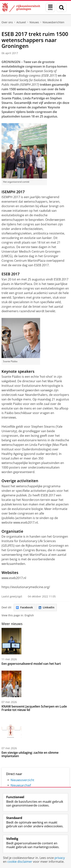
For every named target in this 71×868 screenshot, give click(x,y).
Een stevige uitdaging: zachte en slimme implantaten (30, 754)
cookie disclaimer (20, 862)
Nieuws (34, 22)
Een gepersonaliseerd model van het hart (31, 664)
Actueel (21, 22)
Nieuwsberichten (53, 22)
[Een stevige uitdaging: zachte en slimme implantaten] (35, 730)
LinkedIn (46, 607)
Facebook (25, 607)
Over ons (7, 22)
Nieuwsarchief (21, 785)
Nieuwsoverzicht (22, 780)
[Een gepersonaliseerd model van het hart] (35, 641)
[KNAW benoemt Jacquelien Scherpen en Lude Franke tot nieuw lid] (35, 684)
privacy (60, 858)
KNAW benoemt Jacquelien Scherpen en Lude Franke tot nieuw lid (34, 708)
